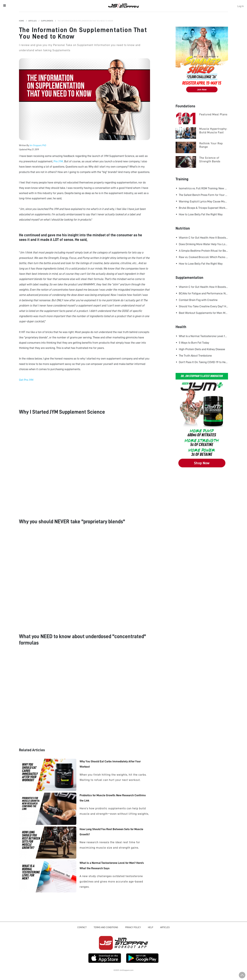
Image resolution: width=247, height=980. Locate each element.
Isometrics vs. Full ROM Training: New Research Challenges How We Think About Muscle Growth (203, 188)
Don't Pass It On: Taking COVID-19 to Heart (203, 362)
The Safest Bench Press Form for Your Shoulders (203, 195)
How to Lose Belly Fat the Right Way (201, 214)
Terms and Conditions (106, 927)
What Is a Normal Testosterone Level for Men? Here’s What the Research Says (203, 336)
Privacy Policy (133, 927)
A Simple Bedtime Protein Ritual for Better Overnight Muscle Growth (203, 251)
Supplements (47, 21)
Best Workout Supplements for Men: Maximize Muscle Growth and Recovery (203, 313)
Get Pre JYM (26, 380)
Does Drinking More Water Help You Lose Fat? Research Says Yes (203, 244)
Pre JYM (58, 161)
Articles (33, 21)
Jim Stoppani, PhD (38, 145)
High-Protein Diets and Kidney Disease (202, 349)
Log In (241, 6)
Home (22, 21)
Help (151, 927)
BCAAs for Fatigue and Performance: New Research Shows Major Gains (203, 293)
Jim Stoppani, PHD (123, 6)
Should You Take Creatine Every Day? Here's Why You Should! (203, 306)
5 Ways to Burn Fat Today (194, 343)
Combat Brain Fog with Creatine (198, 300)
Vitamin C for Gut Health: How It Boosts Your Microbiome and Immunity (203, 238)
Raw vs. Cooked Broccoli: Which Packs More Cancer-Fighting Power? (203, 257)
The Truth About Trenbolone (195, 356)
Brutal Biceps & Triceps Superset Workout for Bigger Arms (203, 208)
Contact (82, 927)
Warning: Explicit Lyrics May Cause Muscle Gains (203, 201)
